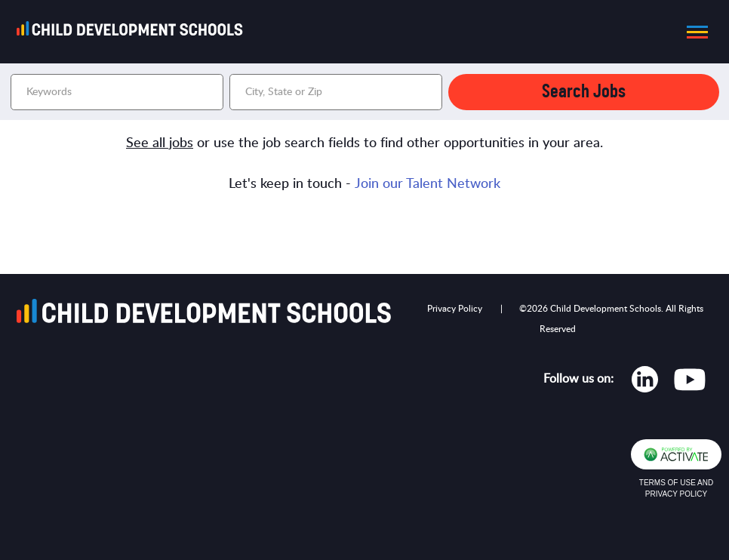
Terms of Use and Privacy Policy (676, 488)
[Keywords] (117, 92)
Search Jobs (584, 92)
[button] (693, 32)
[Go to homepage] (134, 32)
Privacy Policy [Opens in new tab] (455, 309)
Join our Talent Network (428, 184)
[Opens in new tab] (645, 383)
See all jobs (160, 143)
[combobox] (336, 92)
